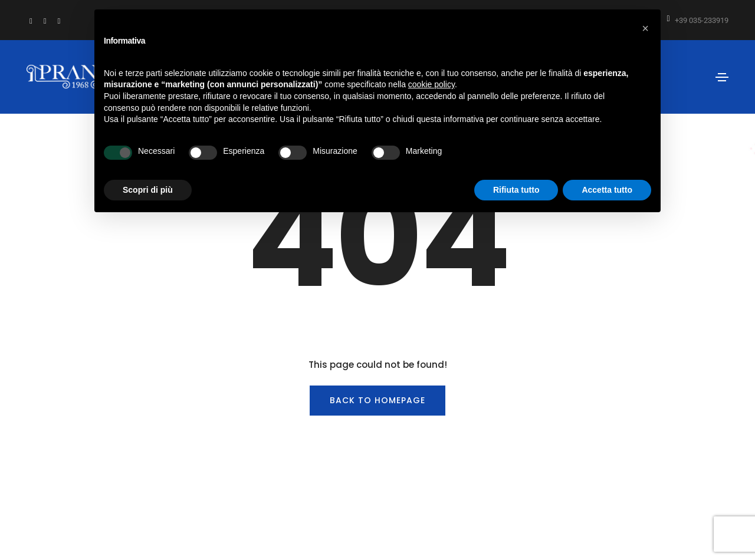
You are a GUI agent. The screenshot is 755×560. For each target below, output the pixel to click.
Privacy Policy (526, 492)
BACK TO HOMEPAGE (377, 332)
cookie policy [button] (431, 84)
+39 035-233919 (702, 20)
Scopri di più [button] (148, 190)
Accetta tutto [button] (607, 190)
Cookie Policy (585, 492)
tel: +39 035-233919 (260, 492)
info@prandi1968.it (342, 492)
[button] (645, 28)
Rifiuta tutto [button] (516, 190)
